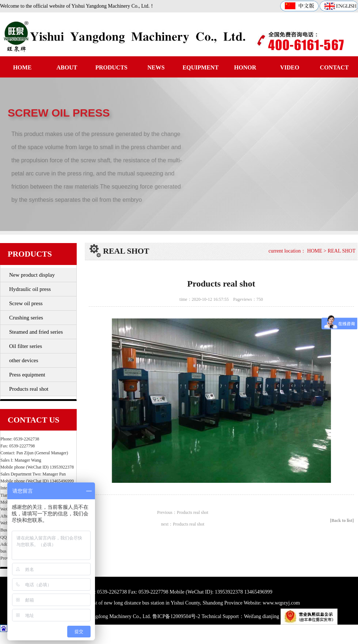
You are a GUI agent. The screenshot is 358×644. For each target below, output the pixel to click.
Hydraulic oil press (30, 289)
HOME (22, 67)
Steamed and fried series (36, 332)
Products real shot (29, 389)
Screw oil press (26, 303)
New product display (32, 275)
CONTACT (334, 67)
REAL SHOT (342, 251)
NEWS (156, 67)
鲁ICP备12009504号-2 (176, 616)
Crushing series (26, 318)
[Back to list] (342, 520)
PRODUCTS (111, 67)
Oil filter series (26, 346)
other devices (24, 360)
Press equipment (27, 375)
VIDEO (290, 67)
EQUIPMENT (201, 67)
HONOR (245, 67)
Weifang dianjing (262, 616)
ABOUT (67, 67)
